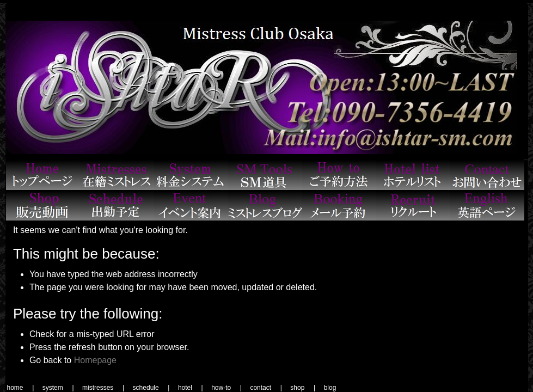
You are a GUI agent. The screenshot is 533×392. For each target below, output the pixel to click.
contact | (266, 388)
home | (21, 388)
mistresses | (103, 388)
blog (330, 388)
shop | (303, 388)
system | (58, 388)
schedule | (151, 388)
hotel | (191, 388)
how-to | (226, 388)
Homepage (95, 360)
